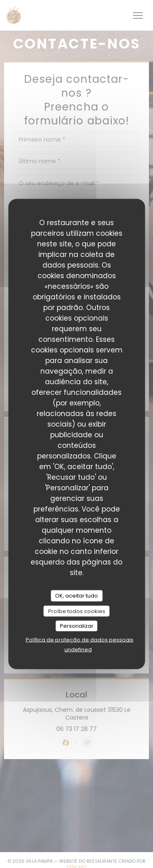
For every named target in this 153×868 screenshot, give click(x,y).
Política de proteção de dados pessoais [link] (80, 639)
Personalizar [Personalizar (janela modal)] (77, 626)
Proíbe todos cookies (77, 611)
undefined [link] (78, 649)
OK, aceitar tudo (76, 596)
